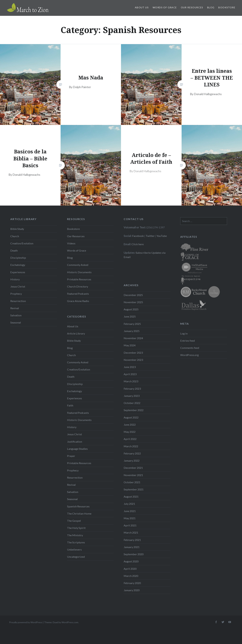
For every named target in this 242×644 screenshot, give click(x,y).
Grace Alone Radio (78, 301)
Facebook (138, 236)
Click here (138, 244)
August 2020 (131, 561)
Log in (184, 333)
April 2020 (130, 569)
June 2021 (130, 511)
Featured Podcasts (78, 294)
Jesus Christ (18, 286)
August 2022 (131, 417)
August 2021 (131, 496)
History (15, 279)
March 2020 (131, 576)
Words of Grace (165, 7)
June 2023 (130, 367)
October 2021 (132, 482)
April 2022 (130, 439)
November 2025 (133, 302)
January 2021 (132, 547)
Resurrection (18, 301)
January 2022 (132, 461)
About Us (142, 7)
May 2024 (130, 345)
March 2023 (131, 381)
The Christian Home (79, 513)
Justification (75, 442)
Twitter (150, 236)
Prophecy (16, 294)
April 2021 (130, 525)
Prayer (71, 456)
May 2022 (130, 432)
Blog (211, 7)
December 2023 (133, 353)
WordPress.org (189, 355)
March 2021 (131, 532)
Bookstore (227, 7)
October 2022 (132, 403)
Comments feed (190, 348)
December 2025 (133, 295)
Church (15, 236)
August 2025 (131, 309)
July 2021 (129, 504)
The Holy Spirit (76, 528)
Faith (70, 405)
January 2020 (132, 590)
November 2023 (133, 360)
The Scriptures (76, 542)
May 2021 (130, 518)
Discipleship (18, 258)
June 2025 (130, 316)
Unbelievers (74, 549)
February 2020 (132, 583)
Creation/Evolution (22, 243)
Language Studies (77, 449)
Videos (71, 243)
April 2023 (130, 374)
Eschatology (18, 265)
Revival (15, 308)
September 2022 (134, 410)
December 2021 (133, 468)
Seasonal (16, 322)
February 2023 (132, 389)
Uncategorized (76, 557)
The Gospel (74, 521)
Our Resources (192, 7)
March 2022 (131, 446)
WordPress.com (70, 622)
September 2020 (134, 554)
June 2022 (130, 425)
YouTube (162, 236)
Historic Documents (79, 272)
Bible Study (17, 229)
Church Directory (78, 286)
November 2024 (133, 338)
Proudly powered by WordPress (26, 622)
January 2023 (132, 396)
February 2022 (132, 453)
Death (14, 250)
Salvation (16, 315)
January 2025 (132, 331)
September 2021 (134, 489)
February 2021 (132, 540)
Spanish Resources (78, 506)
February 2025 (132, 324)
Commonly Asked (78, 265)
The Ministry (75, 535)
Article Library (76, 333)
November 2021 (133, 475)
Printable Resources (79, 279)
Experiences (18, 272)
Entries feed (187, 341)
